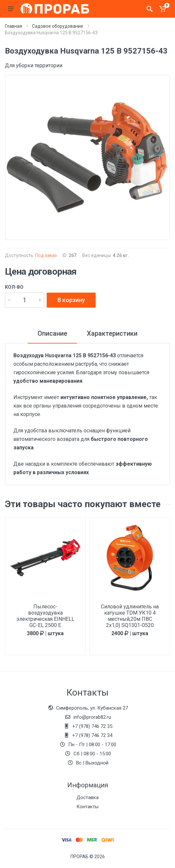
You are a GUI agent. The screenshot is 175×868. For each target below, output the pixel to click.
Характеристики (112, 333)
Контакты (87, 807)
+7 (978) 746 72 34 (92, 735)
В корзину (71, 300)
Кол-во (14, 287)
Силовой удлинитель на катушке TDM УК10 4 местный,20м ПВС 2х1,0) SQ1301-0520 (130, 616)
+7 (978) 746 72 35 (92, 726)
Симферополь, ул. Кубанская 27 (92, 708)
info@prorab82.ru (92, 717)
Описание (52, 333)
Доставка (87, 797)
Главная (14, 26)
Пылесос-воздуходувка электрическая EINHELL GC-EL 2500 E (45, 616)
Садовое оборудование (58, 26)
